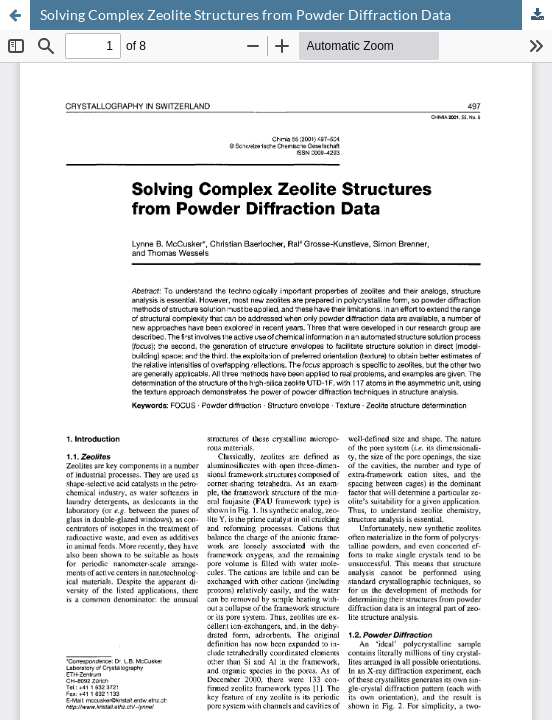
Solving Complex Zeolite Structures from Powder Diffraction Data (245, 14)
